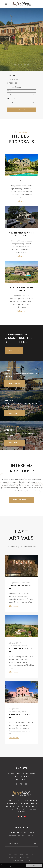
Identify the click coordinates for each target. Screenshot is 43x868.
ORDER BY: (11, 99)
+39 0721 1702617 (21, 779)
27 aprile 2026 (14, 583)
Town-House (26, 583)
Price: (10, 91)
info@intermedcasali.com (22, 776)
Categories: (12, 83)
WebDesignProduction (22, 860)
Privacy (21, 858)
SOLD (21, 181)
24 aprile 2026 (14, 709)
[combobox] (22, 87)
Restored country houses (18, 646)
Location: (11, 76)
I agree (34, 865)
